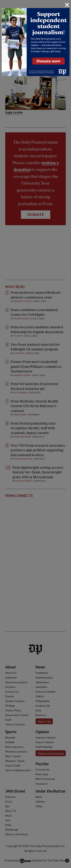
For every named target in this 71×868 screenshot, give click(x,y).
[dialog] (35, 434)
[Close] (67, 5)
